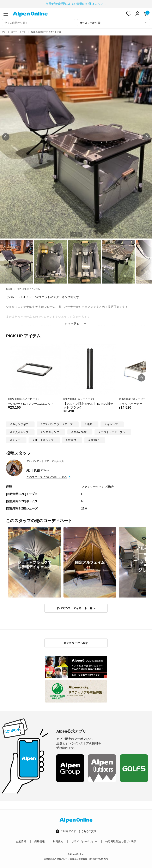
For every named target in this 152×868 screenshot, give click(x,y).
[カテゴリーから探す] (114, 22)
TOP (4, 31)
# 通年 (89, 424)
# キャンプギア (19, 424)
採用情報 (39, 841)
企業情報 (21, 841)
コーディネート (19, 31)
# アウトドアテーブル (112, 432)
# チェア (15, 440)
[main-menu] (6, 13)
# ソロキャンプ (50, 432)
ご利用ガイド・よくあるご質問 (78, 831)
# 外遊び (94, 440)
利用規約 (58, 841)
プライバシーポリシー (84, 841)
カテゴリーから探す (76, 643)
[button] (146, 136)
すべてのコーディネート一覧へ (76, 608)
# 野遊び (71, 440)
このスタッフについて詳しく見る (47, 477)
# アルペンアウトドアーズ (57, 424)
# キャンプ (111, 424)
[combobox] (39, 22)
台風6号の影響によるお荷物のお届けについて (76, 4)
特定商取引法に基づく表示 (121, 841)
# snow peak (79, 432)
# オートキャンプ (43, 440)
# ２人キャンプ (19, 432)
